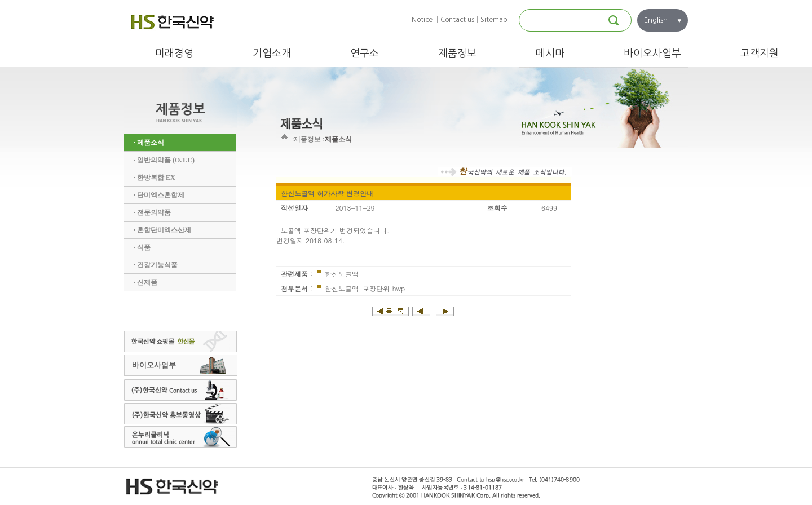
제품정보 (457, 54)
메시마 (550, 54)
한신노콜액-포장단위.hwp (364, 288)
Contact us (457, 20)
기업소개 (272, 54)
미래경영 (174, 54)
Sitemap (494, 20)
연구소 (365, 54)
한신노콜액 (341, 274)
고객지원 (760, 54)
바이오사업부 (652, 54)
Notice (422, 20)
